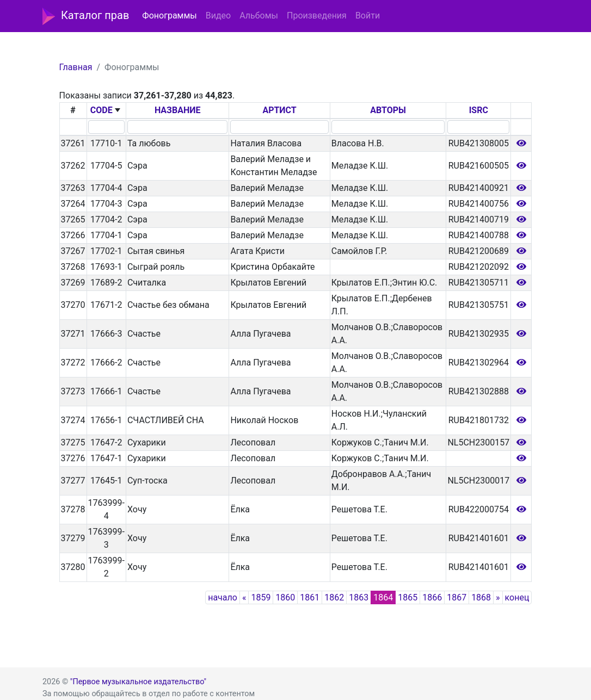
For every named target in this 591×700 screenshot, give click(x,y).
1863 (359, 597)
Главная (76, 67)
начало (223, 597)
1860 (285, 597)
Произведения (317, 16)
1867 (457, 597)
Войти (368, 16)
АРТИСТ (279, 110)
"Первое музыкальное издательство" (138, 682)
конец (517, 597)
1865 (408, 597)
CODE (101, 110)
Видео (218, 16)
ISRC (479, 110)
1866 (432, 597)
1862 (334, 597)
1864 (383, 597)
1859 (261, 597)
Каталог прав (86, 16)
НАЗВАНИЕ (178, 110)
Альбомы (259, 16)
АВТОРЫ (388, 110)
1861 (310, 597)
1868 (481, 597)
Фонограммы (169, 16)
